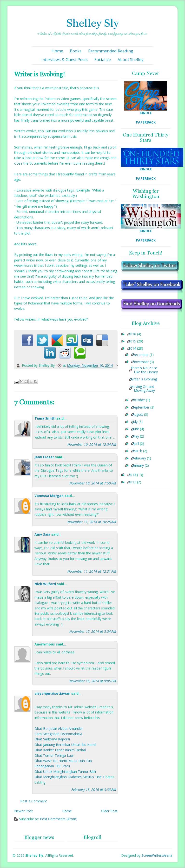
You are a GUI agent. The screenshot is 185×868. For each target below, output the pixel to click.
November (141, 362)
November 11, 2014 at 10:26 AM (92, 522)
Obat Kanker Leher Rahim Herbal (60, 750)
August (138, 415)
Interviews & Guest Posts (65, 59)
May (136, 437)
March (137, 451)
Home (57, 51)
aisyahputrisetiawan (52, 693)
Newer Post (23, 811)
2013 (132, 475)
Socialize (103, 59)
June (136, 429)
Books (76, 51)
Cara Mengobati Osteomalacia (58, 734)
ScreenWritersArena (157, 855)
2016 (132, 334)
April (136, 444)
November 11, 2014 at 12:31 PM (92, 571)
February (139, 458)
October (139, 400)
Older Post (109, 811)
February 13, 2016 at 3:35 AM (94, 790)
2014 (132, 349)
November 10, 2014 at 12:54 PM (92, 444)
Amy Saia (42, 534)
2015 (132, 341)
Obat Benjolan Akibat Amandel (58, 728)
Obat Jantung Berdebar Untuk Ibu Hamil (65, 745)
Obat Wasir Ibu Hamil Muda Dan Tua (63, 761)
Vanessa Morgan (49, 496)
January (138, 466)
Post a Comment (34, 801)
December (140, 355)
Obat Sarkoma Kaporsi (52, 739)
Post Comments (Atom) (59, 819)
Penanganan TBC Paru (52, 766)
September (141, 407)
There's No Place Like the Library (144, 370)
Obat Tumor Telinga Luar (54, 755)
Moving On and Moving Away (143, 389)
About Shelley (130, 59)
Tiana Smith (45, 418)
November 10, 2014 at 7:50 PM (93, 483)
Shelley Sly (92, 23)
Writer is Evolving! (144, 379)
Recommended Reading (111, 51)
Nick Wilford (45, 584)
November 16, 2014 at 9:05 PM (93, 681)
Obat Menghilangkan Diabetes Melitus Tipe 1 (69, 777)
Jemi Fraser (44, 457)
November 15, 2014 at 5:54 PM (93, 631)
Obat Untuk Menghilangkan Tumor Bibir (65, 772)
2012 (132, 482)
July (135, 422)
